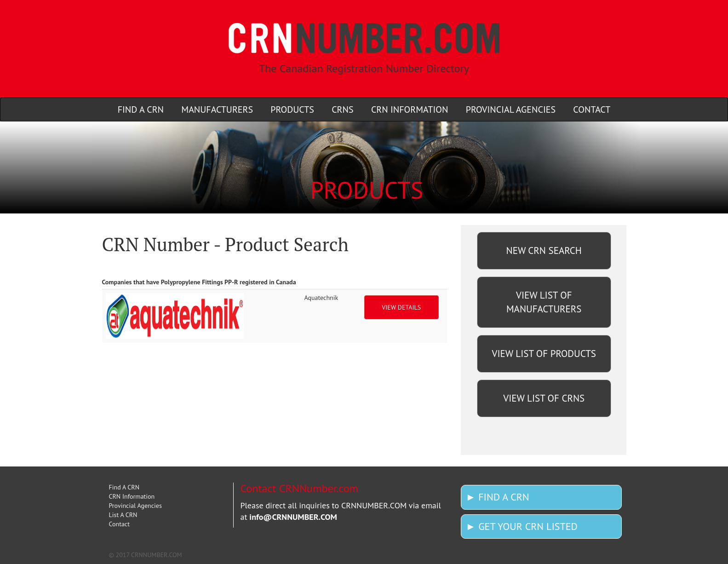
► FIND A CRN (498, 497)
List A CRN (123, 515)
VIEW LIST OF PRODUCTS (544, 354)
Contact (119, 524)
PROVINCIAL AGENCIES (511, 109)
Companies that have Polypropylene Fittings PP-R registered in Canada (199, 282)
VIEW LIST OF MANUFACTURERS (544, 302)
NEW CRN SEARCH (544, 250)
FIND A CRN (141, 109)
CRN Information (132, 496)
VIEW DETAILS (401, 307)
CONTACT (592, 109)
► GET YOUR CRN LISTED (522, 526)
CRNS (342, 109)
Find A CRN (124, 487)
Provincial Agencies (135, 506)
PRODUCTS (292, 109)
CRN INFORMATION (410, 109)
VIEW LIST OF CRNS (544, 398)
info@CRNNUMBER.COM (293, 517)
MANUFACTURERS (217, 109)
